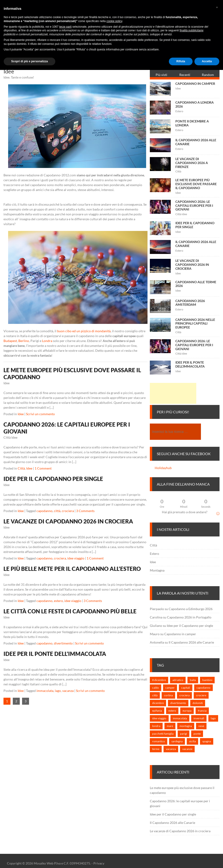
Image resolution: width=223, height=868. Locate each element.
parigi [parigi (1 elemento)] (184, 734)
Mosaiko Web (44, 863)
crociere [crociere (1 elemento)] (201, 695)
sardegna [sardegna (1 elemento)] (177, 741)
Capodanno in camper (195, 84)
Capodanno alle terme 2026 (196, 284)
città (57, 511)
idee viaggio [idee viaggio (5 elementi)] (159, 718)
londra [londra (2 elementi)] (156, 726)
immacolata (45, 691)
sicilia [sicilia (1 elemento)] (192, 741)
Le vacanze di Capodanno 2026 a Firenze (192, 163)
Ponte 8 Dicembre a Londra (192, 123)
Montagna (157, 570)
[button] (217, 7)
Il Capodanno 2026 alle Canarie (196, 142)
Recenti (185, 75)
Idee (21, 414)
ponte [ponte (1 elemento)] (197, 734)
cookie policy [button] (114, 21)
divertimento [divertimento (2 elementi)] (178, 703)
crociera (68, 511)
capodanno (44, 511)
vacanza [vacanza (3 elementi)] (171, 749)
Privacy (99, 863)
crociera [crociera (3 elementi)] (184, 695)
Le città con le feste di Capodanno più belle (70, 611)
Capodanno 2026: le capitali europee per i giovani (194, 205)
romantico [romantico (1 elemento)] (159, 741)
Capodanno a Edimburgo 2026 (191, 609)
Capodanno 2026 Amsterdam (190, 303)
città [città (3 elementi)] (155, 695)
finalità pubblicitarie (191, 30)
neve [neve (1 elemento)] (201, 726)
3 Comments (85, 511)
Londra (47, 341)
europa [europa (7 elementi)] (187, 711)
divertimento (63, 643)
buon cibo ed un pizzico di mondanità (84, 331)
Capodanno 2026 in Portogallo (189, 617)
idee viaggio (76, 558)
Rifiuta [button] (181, 61)
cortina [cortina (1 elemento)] (168, 695)
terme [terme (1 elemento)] (156, 749)
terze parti (65, 27)
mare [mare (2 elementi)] (170, 726)
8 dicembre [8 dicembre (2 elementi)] (159, 680)
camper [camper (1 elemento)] (170, 688)
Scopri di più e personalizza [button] (30, 61)
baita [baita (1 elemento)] (193, 680)
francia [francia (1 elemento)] (202, 711)
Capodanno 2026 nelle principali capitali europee (195, 324)
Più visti (161, 75)
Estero (154, 554)
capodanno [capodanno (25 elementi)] (203, 688)
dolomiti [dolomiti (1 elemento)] (198, 703)
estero (58, 601)
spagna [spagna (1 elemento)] (207, 741)
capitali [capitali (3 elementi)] (186, 688)
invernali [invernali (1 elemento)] (199, 718)
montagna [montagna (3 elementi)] (186, 726)
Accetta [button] (207, 61)
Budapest (10, 341)
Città (21, 468)
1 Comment (43, 468)
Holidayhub (163, 468)
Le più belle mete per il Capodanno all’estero (72, 569)
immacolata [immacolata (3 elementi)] (180, 718)
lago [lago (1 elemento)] (213, 718)
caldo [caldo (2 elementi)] (156, 688)
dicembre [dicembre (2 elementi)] (158, 703)
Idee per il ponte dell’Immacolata (55, 654)
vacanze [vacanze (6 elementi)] (187, 749)
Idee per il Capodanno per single (53, 479)
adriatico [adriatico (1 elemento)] (178, 680)
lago (58, 691)
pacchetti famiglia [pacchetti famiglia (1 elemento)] (163, 734)
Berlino (24, 341)
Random (208, 75)
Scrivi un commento (40, 414)
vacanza (68, 691)
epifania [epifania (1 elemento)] (157, 711)
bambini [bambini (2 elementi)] (207, 680)
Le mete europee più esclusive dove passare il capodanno (196, 184)
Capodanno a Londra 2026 (195, 104)
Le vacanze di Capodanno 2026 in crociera (68, 521)
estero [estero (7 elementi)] (172, 711)
